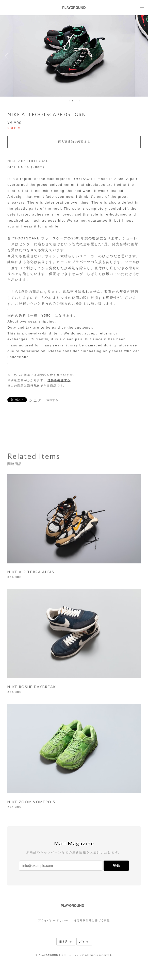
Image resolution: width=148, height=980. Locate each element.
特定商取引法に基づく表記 (92, 920)
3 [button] (76, 101)
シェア (36, 400)
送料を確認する (59, 380)
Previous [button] (8, 56)
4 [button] (79, 101)
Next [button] (140, 56)
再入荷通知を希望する (74, 142)
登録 (116, 866)
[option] (74, 56)
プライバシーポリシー (53, 920)
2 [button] (73, 101)
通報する (53, 400)
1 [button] (70, 101)
